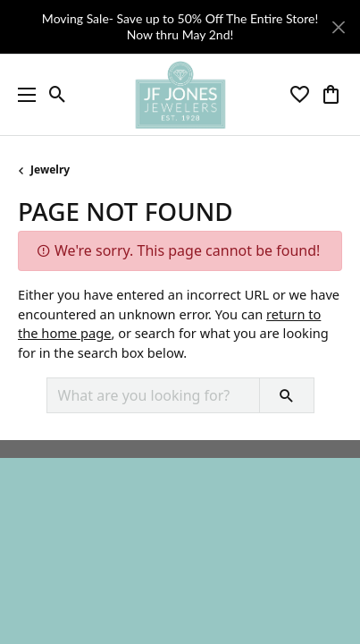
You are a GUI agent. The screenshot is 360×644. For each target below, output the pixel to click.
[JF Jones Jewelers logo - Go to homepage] (180, 95)
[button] (58, 95)
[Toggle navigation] (22, 95)
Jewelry (50, 169)
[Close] (338, 27)
